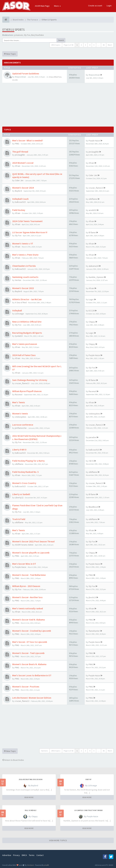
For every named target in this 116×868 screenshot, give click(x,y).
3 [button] (85, 45)
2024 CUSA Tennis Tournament (27, 221)
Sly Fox (27, 35)
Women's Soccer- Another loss (27, 597)
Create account (95, 6)
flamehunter (94, 631)
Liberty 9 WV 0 (19, 450)
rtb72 (91, 461)
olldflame (93, 199)
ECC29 (91, 311)
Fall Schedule (31, 810)
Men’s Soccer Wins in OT (24, 564)
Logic (91, 299)
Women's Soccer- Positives (26, 687)
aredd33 (92, 210)
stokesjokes (21, 417)
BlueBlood (93, 507)
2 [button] (81, 45)
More (57, 6)
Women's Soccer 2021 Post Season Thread (33, 541)
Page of (68, 45)
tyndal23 (19, 336)
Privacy (16, 855)
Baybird (18, 191)
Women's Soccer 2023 (23, 288)
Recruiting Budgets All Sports (27, 333)
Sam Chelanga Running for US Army (30, 380)
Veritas (18, 280)
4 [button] (90, 45)
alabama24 (93, 266)
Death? (88, 779)
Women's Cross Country (24, 483)
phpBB (46, 865)
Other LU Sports (13, 30)
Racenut (19, 394)
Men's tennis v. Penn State (25, 255)
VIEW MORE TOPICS (58, 840)
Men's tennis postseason (25, 344)
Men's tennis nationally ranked (28, 608)
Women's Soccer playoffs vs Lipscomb (31, 553)
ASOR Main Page (42, 6)
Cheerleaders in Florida (24, 266)
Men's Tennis (19, 402)
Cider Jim (19, 180)
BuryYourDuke (38, 35)
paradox (92, 437)
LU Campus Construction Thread (89, 810)
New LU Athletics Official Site (27, 322)
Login (109, 6)
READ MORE (29, 797)
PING (17, 144)
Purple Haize (94, 141)
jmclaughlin (20, 155)
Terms (32, 855)
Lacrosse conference (23, 425)
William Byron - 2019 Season (26, 586)
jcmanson (19, 35)
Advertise (7, 855)
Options (44, 751)
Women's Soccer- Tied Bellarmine (29, 575)
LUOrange (19, 314)
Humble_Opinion (96, 277)
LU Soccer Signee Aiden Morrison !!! (30, 232)
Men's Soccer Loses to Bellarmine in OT (32, 675)
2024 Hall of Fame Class (24, 355)
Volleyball (17, 311)
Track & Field (19, 519)
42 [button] (104, 45)
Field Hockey (19, 210)
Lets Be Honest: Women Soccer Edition (32, 698)
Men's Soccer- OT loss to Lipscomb (30, 642)
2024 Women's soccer (23, 163)
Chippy (92, 322)
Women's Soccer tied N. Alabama (28, 620)
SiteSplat (30, 865)
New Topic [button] (10, 54)
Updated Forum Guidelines (26, 74)
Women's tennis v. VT (23, 244)
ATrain (18, 166)
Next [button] (110, 45)
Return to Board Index (13, 760)
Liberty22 (19, 498)
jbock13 (92, 597)
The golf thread (20, 152)
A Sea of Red (21, 302)
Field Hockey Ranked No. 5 (25, 472)
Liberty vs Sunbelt (21, 494)
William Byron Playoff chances (27, 391)
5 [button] (94, 45)
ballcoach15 (20, 202)
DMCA (24, 855)
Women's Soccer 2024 (23, 188)
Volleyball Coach (20, 199)
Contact (40, 855)
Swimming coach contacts (25, 277)
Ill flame (92, 232)
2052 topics (56, 45)
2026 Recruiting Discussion (31, 779)
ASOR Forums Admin (24, 545)
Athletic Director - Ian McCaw (27, 299)
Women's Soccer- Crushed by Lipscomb (32, 631)
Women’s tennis (20, 414)
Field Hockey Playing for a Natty (28, 461)
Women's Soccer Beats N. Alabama (29, 664)
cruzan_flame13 (96, 188)
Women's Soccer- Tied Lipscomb (28, 653)
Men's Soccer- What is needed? (28, 141)
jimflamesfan (21, 428)
